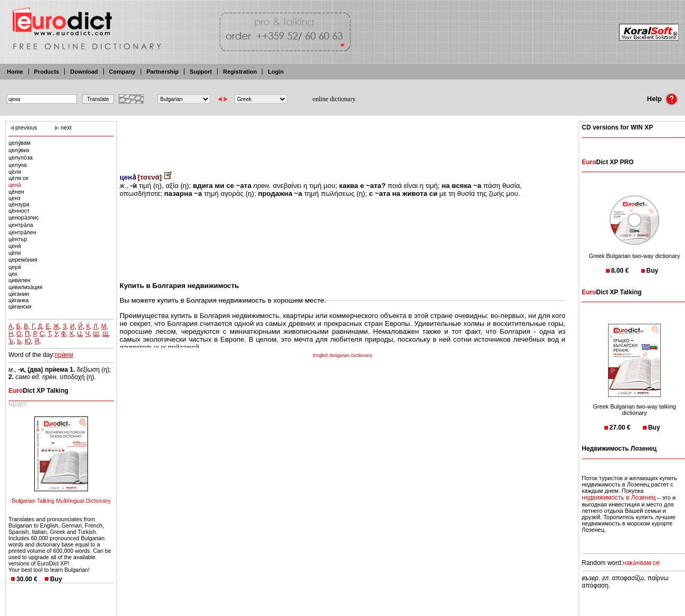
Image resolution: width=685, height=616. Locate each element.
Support (201, 72)
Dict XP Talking (38, 391)
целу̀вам (19, 143)
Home (15, 72)
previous (26, 127)
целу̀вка (19, 150)
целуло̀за (21, 157)
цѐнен (16, 192)
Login (276, 72)
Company (122, 72)
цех (13, 274)
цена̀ (15, 185)
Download (84, 72)
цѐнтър (18, 239)
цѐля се (18, 178)
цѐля (15, 172)
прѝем (64, 355)
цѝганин (19, 294)
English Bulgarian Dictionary (343, 355)
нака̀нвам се (641, 563)
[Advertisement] (342, 140)
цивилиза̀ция (26, 287)
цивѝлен (19, 280)
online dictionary (334, 99)
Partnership (163, 72)
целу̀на (18, 165)
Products (47, 72)
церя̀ (15, 267)
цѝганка (18, 300)
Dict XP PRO (608, 162)
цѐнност (19, 211)
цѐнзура (19, 204)
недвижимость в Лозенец (619, 498)
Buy (56, 579)
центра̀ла (21, 225)
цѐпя (15, 253)
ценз (14, 198)
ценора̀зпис (24, 217)
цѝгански (20, 306)
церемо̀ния (23, 260)
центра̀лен (22, 232)
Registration (240, 72)
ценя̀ (15, 246)
